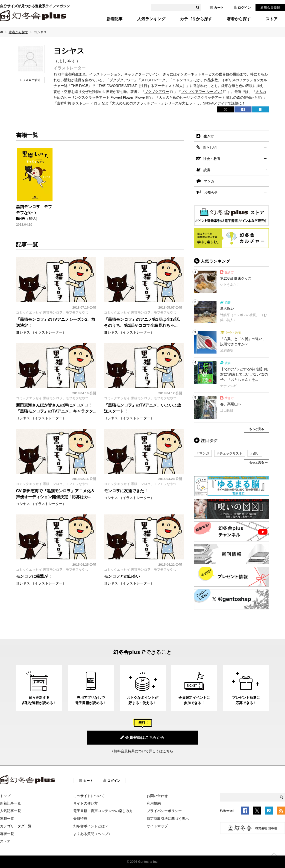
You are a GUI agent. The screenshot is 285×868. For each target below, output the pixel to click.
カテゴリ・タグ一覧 (16, 826)
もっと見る (256, 429)
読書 (207, 170)
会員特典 (80, 819)
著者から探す (239, 19)
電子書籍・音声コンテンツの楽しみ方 (103, 811)
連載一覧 (7, 819)
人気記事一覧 (10, 811)
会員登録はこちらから (142, 737)
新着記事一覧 (10, 803)
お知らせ (211, 192)
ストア (271, 19)
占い (256, 453)
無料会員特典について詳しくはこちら (143, 751)
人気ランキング (151, 19)
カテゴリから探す (196, 19)
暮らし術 (210, 147)
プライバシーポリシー (164, 811)
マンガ (209, 181)
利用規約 (154, 803)
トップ (5, 796)
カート (216, 7)
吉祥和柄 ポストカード (75, 103)
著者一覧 (7, 834)
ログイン (242, 7)
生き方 (209, 136)
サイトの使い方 (85, 803)
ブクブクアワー (157, 92)
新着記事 (114, 19)
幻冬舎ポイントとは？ (91, 826)
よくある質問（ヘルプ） (92, 834)
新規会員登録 (270, 7)
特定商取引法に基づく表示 (168, 819)
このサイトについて (89, 796)
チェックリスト (231, 453)
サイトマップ (157, 826)
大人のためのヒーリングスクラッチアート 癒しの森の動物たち (208, 97)
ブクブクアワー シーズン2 (202, 92)
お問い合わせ (157, 796)
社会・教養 (212, 159)
